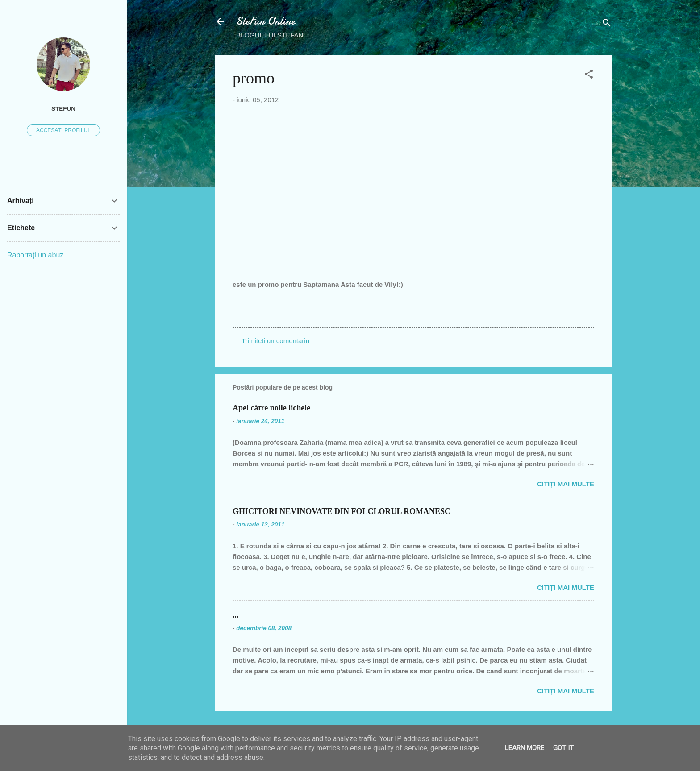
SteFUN (63, 109)
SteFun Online (266, 21)
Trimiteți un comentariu (275, 341)
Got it (563, 748)
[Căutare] (607, 24)
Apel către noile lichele (271, 408)
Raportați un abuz (35, 255)
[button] (589, 76)
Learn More (525, 748)
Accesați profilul (63, 130)
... (236, 615)
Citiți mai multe (566, 484)
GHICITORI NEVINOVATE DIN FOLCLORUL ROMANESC (342, 511)
